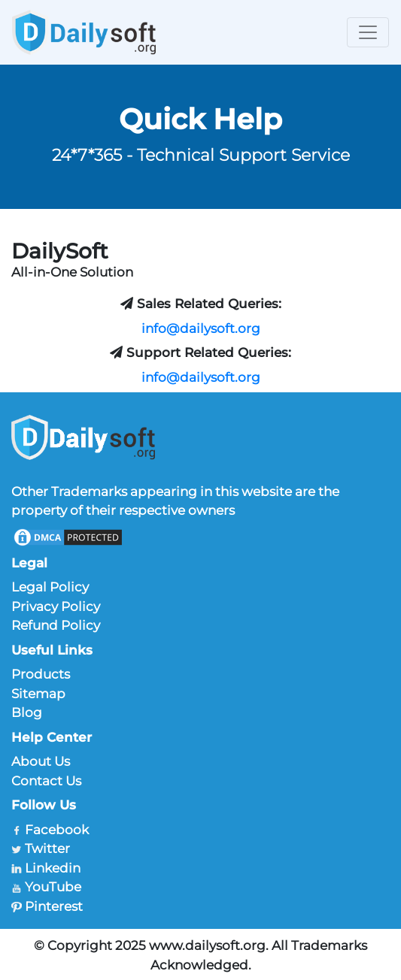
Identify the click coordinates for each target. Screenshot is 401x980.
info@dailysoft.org (201, 328)
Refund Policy (56, 625)
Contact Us (46, 781)
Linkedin (53, 868)
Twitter (47, 848)
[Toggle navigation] (368, 32)
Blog (27, 712)
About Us (41, 761)
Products (41, 674)
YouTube (53, 887)
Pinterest (54, 906)
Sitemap (38, 694)
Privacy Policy (56, 606)
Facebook (57, 830)
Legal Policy (50, 587)
